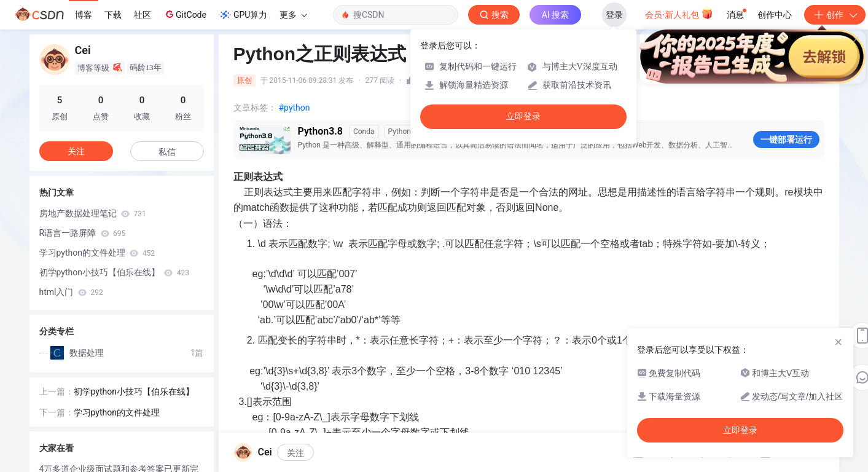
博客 (84, 15)
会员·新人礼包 (679, 14)
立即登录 (523, 116)
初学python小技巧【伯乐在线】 (115, 272)
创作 (835, 15)
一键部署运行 (786, 140)
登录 (614, 15)
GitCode (185, 14)
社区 (143, 15)
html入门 (71, 292)
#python (295, 108)
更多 (293, 15)
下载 (113, 15)
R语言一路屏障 (83, 233)
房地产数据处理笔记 (93, 213)
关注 (295, 453)
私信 (167, 152)
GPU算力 (243, 15)
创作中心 (775, 15)
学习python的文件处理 (97, 253)
